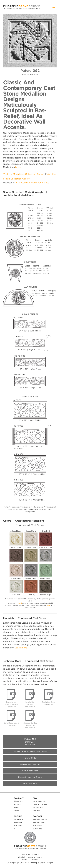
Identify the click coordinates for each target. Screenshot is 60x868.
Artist (16, 811)
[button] (54, 7)
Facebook (18, 819)
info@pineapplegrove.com (30, 857)
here (48, 605)
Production (38, 807)
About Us (18, 801)
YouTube (18, 826)
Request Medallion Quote (30, 777)
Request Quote (40, 819)
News (16, 807)
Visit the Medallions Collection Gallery (24, 174)
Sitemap (34, 860)
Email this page (30, 783)
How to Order (30, 758)
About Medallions (30, 771)
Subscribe (37, 829)
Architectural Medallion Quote (32, 183)
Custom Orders (40, 804)
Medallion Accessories (30, 764)
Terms (25, 860)
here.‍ (18, 167)
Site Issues (38, 826)
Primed (19, 603)
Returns (36, 811)
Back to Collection (30, 75)
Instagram (18, 822)
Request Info (39, 822)
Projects (18, 804)
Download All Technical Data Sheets (30, 752)
